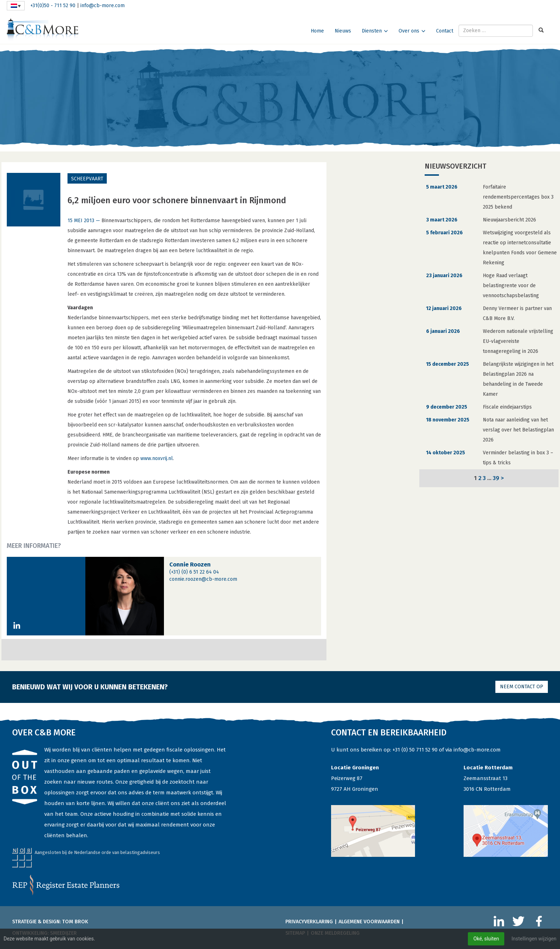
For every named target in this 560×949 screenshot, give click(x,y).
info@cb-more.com (102, 6)
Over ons (409, 31)
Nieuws (343, 31)
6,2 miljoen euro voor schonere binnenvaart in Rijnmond (177, 200)
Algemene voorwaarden (369, 922)
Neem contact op (522, 687)
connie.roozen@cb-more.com (203, 579)
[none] (16, 6)
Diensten (372, 31)
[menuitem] (16, 6)
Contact (445, 31)
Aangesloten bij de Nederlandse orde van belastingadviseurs (97, 852)
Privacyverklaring (309, 922)
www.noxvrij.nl (157, 458)
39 (496, 478)
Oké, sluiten (486, 939)
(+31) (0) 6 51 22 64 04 (194, 572)
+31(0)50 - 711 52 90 (53, 6)
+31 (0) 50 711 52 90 (415, 750)
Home (317, 31)
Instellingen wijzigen (534, 939)
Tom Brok (75, 922)
